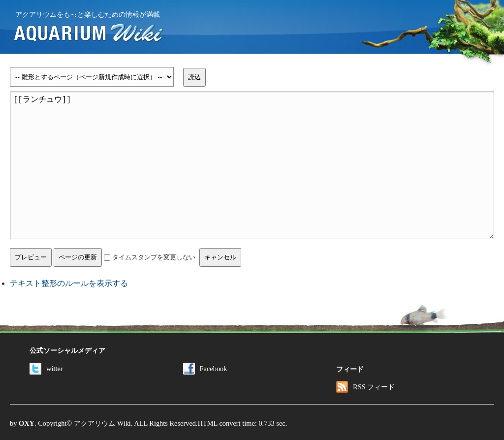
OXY (27, 423)
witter (46, 369)
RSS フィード (365, 387)
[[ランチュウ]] (252, 165)
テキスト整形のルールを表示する (69, 283)
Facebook (205, 369)
